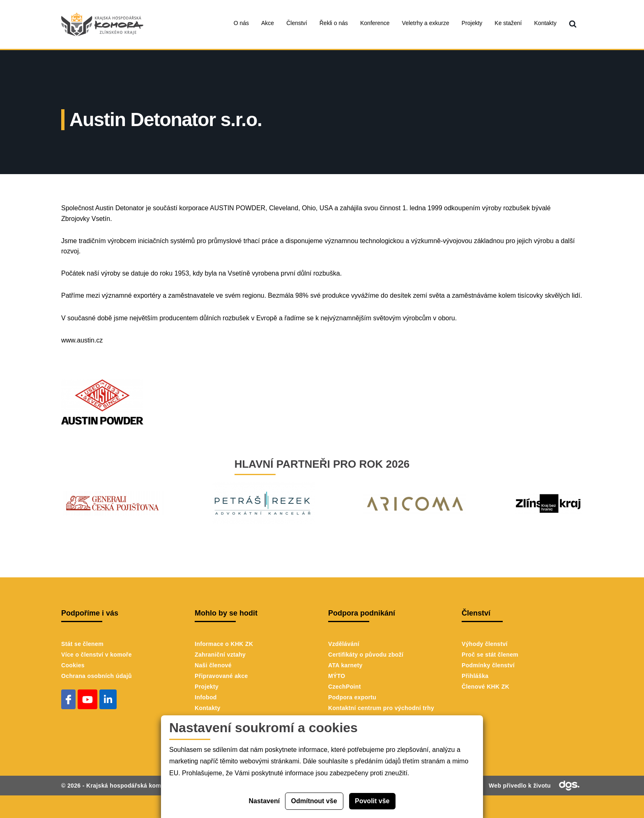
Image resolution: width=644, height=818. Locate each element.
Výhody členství (485, 644)
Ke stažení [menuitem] (508, 23)
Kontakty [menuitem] (545, 23)
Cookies (73, 665)
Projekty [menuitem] (472, 23)
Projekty (207, 687)
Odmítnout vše (314, 801)
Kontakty (208, 708)
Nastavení (264, 801)
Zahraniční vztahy (220, 655)
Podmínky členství (488, 665)
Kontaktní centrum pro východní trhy (381, 708)
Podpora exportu (352, 697)
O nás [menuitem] (241, 23)
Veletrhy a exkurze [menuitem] (426, 23)
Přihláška (475, 676)
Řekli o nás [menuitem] (334, 23)
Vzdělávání (344, 644)
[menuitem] (573, 24)
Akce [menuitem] (268, 23)
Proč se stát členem (490, 655)
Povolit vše (372, 801)
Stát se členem (82, 644)
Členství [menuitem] (297, 23)
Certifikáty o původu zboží (366, 655)
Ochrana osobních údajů (97, 676)
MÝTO (337, 676)
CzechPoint (345, 687)
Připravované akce (221, 676)
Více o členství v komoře (97, 655)
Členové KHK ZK (485, 687)
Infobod (206, 697)
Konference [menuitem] (375, 23)
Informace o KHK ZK (224, 644)
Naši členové (213, 665)
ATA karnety (345, 665)
